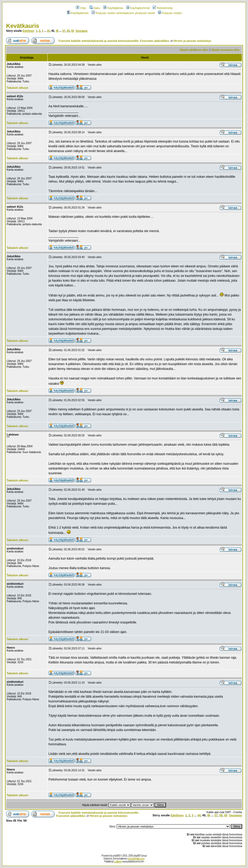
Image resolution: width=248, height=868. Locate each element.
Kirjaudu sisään (170, 13)
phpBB (117, 856)
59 (73, 31)
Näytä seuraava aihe (226, 50)
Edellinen (28, 31)
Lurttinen (118, 862)
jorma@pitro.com (136, 859)
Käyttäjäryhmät (138, 8)
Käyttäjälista (113, 8)
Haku (95, 8)
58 (68, 31)
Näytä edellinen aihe (194, 50)
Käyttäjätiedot (78, 13)
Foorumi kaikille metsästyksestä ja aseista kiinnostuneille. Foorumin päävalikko (114, 41)
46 (57, 31)
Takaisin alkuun (17, 88)
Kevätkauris (23, 26)
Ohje (81, 8)
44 (48, 31)
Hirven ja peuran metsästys (192, 41)
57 (64, 31)
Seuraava (81, 31)
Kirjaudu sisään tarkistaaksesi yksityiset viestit (123, 13)
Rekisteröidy (163, 8)
